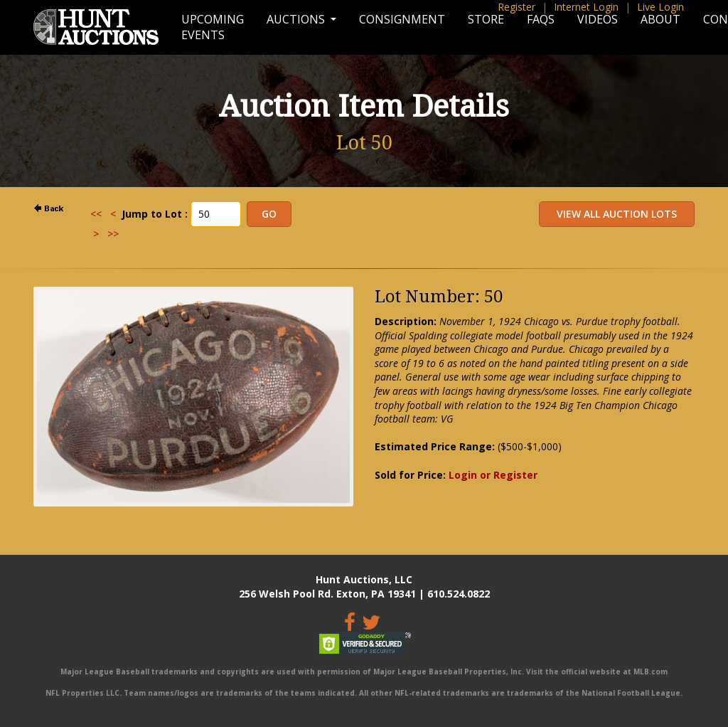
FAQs (541, 19)
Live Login (660, 7)
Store (486, 19)
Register (516, 7)
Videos (598, 19)
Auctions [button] (297, 19)
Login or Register (493, 475)
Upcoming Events (213, 27)
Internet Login (586, 7)
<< (96, 214)
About (660, 19)
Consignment (402, 19)
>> (113, 234)
